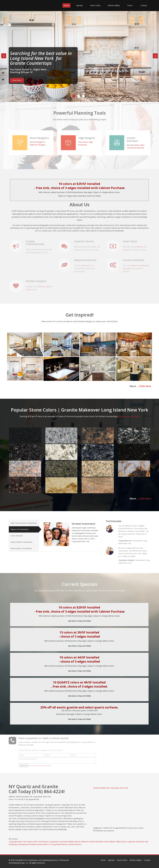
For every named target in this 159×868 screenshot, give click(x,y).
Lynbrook (131, 842)
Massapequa (23, 844)
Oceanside (63, 842)
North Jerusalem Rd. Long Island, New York (111, 788)
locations (78, 844)
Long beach (54, 842)
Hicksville (32, 844)
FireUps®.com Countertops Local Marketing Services (36, 860)
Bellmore (85, 842)
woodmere (140, 842)
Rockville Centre (102, 842)
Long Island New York (18, 842)
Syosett (39, 844)
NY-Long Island (55, 844)
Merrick (78, 842)
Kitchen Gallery (114, 5)
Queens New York (34, 842)
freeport (45, 842)
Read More (17, 80)
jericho (45, 844)
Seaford (92, 842)
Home (66, 5)
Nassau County (67, 844)
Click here (145, 386)
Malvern (112, 842)
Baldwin (71, 842)
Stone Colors (95, 5)
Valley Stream (121, 842)
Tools (130, 5)
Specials (79, 5)
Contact (144, 5)
